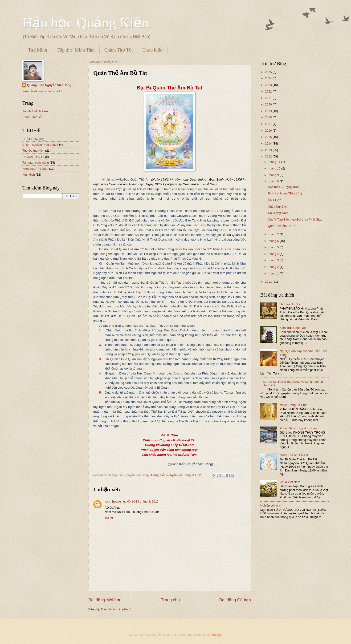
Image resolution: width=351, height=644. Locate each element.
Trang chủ (170, 600)
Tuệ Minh (38, 50)
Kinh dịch (29, 175)
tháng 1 (274, 273)
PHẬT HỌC (30, 139)
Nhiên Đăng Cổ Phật (294, 405)
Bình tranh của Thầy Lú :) (285, 193)
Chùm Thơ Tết (119, 50)
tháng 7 (274, 234)
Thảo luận (153, 50)
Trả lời (109, 518)
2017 (269, 124)
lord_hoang (113, 501)
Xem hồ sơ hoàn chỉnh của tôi (42, 91)
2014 (269, 143)
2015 (269, 137)
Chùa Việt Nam (278, 213)
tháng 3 (274, 260)
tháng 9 (274, 175)
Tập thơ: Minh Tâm (76, 50)
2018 (269, 117)
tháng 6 (274, 241)
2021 (269, 98)
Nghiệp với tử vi (271, 505)
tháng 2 (274, 267)
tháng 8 (274, 181)
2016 (269, 131)
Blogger (217, 635)
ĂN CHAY (274, 200)
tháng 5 (274, 247)
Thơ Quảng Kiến (33, 151)
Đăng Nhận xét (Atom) (116, 609)
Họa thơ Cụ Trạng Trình (284, 187)
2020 (269, 104)
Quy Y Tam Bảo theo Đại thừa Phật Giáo (295, 219)
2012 (269, 156)
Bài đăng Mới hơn (105, 600)
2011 (269, 282)
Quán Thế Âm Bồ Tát (282, 226)
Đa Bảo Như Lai (290, 304)
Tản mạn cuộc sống (36, 163)
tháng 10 (275, 168)
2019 (269, 111)
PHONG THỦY (33, 157)
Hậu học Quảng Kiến (86, 23)
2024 (269, 78)
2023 (269, 85)
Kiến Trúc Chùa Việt (293, 328)
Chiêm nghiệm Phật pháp (39, 145)
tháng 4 (274, 254)
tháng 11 (275, 162)
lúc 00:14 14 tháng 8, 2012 (140, 501)
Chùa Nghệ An (278, 207)
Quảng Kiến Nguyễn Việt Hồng (49, 85)
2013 (269, 150)
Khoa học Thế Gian (35, 169)
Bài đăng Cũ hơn (235, 600)
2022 (269, 91)
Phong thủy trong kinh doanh (299, 428)
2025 (269, 72)
